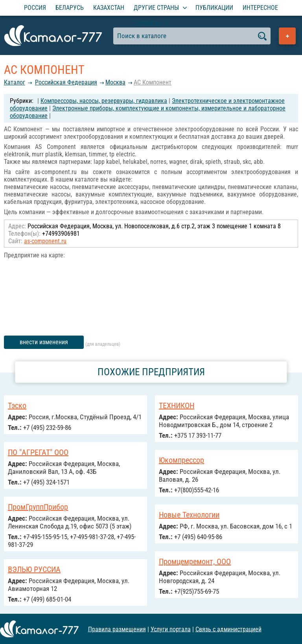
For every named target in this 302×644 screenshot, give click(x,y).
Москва (115, 82)
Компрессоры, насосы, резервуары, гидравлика (104, 101)
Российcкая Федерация (66, 82)
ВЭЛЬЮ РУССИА (34, 569)
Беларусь (70, 8)
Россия (35, 8)
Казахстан (109, 8)
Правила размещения (117, 629)
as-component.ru (45, 241)
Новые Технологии (189, 515)
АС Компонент (153, 82)
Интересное (260, 8)
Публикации (214, 8)
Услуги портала (171, 629)
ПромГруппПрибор (38, 507)
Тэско (17, 405)
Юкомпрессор (181, 460)
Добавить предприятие (287, 36)
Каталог (15, 82)
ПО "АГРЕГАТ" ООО (38, 452)
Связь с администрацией (228, 629)
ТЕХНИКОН (177, 405)
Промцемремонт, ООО (195, 561)
